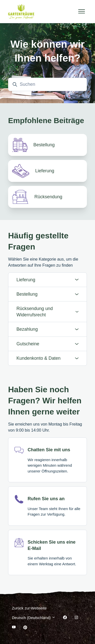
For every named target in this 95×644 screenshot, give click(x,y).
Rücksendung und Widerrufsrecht (48, 312)
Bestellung (48, 294)
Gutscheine (48, 344)
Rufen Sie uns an (46, 499)
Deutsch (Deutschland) (34, 618)
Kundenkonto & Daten (48, 358)
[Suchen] (48, 84)
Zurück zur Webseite (29, 608)
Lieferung (48, 280)
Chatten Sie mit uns (49, 450)
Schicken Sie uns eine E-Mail (52, 545)
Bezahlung (48, 329)
